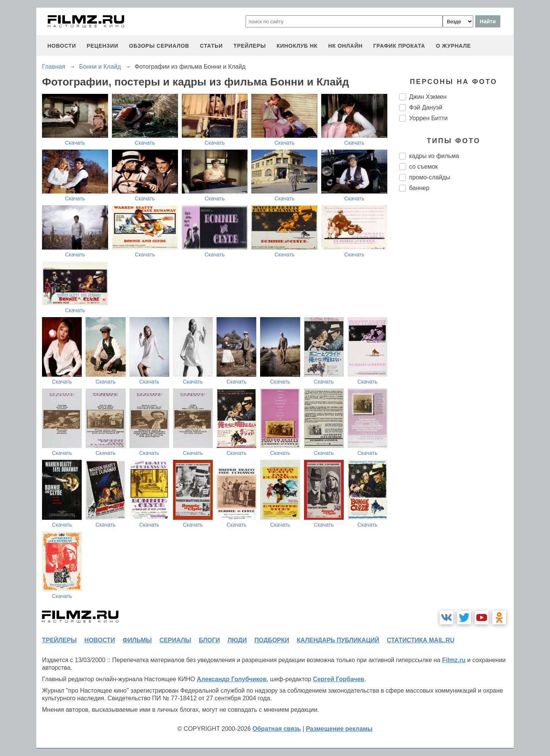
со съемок (423, 167)
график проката (399, 46)
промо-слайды (430, 177)
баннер (419, 188)
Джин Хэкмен (428, 97)
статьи (211, 46)
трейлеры (250, 46)
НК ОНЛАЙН (345, 46)
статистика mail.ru (421, 640)
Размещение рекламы (339, 729)
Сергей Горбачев (338, 679)
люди (237, 640)
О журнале (453, 46)
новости (62, 46)
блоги (209, 640)
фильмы (137, 640)
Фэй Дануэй (426, 107)
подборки (272, 640)
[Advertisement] (456, 325)
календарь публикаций (338, 640)
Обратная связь (277, 729)
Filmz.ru (454, 660)
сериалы (175, 640)
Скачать (75, 143)
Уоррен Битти (428, 118)
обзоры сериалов (159, 46)
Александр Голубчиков (232, 679)
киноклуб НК (297, 46)
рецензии (103, 46)
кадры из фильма (434, 156)
